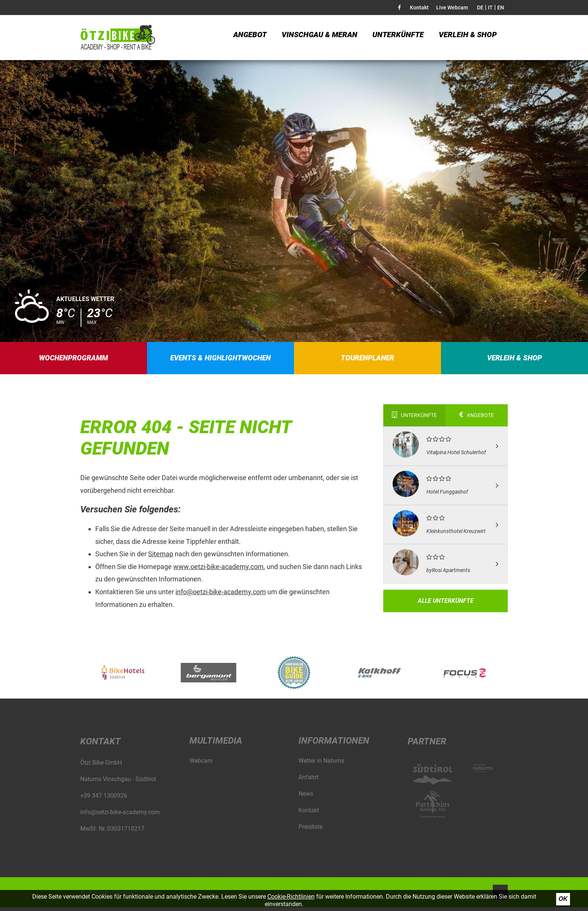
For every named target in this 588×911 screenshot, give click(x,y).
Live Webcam (452, 8)
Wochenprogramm (73, 360)
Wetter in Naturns (321, 764)
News (306, 797)
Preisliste (310, 830)
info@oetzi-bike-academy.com (221, 596)
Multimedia (216, 744)
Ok (563, 899)
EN (501, 8)
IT (490, 8)
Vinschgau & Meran (319, 38)
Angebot (250, 38)
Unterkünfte (398, 38)
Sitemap (161, 558)
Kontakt (419, 8)
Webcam (201, 764)
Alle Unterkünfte (446, 605)
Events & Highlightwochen (221, 360)
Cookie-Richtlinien (291, 897)
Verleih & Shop (468, 38)
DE (480, 8)
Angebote (477, 419)
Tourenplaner (368, 360)
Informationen (334, 744)
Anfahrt (308, 781)
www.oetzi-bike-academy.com (218, 570)
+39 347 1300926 (104, 799)
